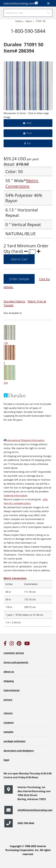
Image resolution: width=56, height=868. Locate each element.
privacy (8, 700)
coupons (9, 723)
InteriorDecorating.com (21, 3)
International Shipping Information (24, 440)
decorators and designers (19, 751)
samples (9, 732)
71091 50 (40, 21)
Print (29, 133)
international (11, 690)
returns (8, 713)
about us (9, 672)
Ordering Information (16, 496)
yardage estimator (15, 741)
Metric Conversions (22, 183)
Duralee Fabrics (14, 301)
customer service (14, 653)
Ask (29, 143)
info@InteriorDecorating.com (35, 810)
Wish (29, 123)
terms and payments (16, 662)
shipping (9, 681)
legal (6, 760)
